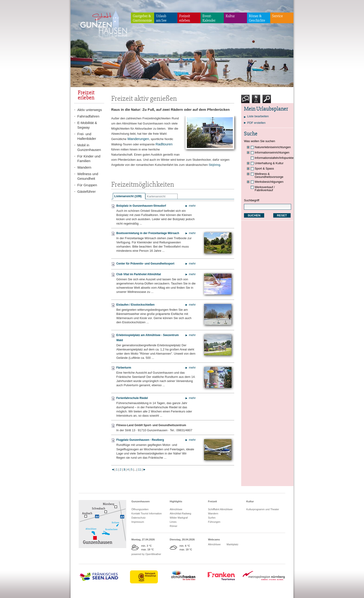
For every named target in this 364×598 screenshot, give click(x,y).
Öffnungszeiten (140, 509)
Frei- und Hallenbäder (87, 136)
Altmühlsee (176, 509)
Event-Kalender (209, 18)
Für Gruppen (87, 185)
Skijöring (214, 165)
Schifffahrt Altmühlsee (220, 509)
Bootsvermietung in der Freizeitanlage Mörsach (148, 233)
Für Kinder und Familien (89, 158)
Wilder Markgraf (179, 518)
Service (277, 16)
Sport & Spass (264, 168)
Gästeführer (86, 191)
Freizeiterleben (185, 18)
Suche (267, 101)
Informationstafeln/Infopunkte (274, 158)
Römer (174, 526)
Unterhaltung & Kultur (269, 163)
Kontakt (246, 101)
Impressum (138, 522)
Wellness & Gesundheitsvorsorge (269, 175)
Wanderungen (138, 139)
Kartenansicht (156, 196)
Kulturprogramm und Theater (263, 509)
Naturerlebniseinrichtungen (273, 147)
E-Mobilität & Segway (87, 125)
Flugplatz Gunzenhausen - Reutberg (140, 440)
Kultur (230, 16)
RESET (282, 215)
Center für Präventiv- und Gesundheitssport (145, 264)
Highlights (176, 501)
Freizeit (213, 501)
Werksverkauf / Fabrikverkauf (265, 189)
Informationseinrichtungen (272, 152)
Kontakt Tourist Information (147, 513)
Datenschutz (138, 518)
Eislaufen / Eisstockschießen (135, 305)
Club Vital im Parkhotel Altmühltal (139, 274)
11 (139, 470)
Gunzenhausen (141, 501)
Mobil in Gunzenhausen (89, 147)
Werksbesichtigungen (269, 182)
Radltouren (164, 144)
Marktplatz (232, 544)
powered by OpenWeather (146, 554)
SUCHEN (254, 215)
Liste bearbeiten (258, 116)
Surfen (212, 518)
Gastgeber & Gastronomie (142, 18)
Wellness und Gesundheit (88, 176)
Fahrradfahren (88, 116)
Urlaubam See (161, 18)
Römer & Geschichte (257, 18)
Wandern (84, 167)
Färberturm (124, 368)
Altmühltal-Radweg (180, 513)
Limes (173, 522)
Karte (256, 101)
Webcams (214, 539)
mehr (192, 206)
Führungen (214, 522)
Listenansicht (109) (128, 196)
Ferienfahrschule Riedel (132, 398)
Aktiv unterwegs (90, 110)
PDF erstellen (256, 123)
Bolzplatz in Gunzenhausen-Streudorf (141, 206)
